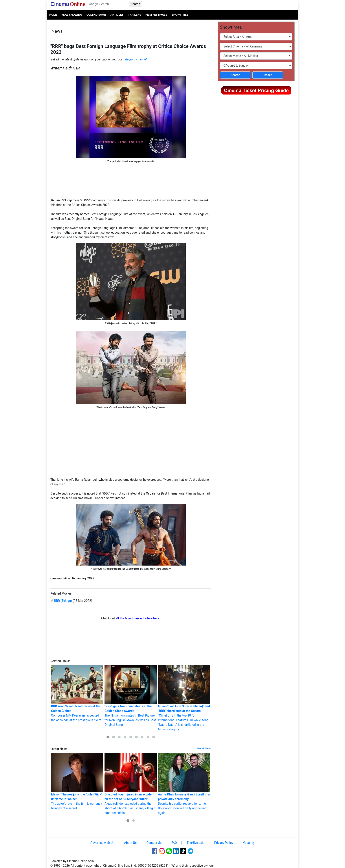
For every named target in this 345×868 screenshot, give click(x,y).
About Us (130, 843)
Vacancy (249, 843)
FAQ (174, 843)
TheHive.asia (195, 843)
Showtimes (180, 15)
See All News (204, 749)
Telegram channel (135, 59)
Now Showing (72, 15)
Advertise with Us (102, 843)
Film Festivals (156, 15)
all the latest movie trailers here (138, 618)
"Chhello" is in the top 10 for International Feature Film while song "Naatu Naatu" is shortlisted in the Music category (184, 698)
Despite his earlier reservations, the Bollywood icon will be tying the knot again (184, 784)
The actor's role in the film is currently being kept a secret (77, 782)
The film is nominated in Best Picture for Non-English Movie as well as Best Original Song (131, 696)
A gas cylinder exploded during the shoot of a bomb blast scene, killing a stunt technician (131, 784)
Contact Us (154, 843)
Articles (117, 15)
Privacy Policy (224, 843)
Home (53, 15)
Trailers (134, 15)
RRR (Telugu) (63, 601)
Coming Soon (96, 15)
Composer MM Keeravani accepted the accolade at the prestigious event (77, 693)
